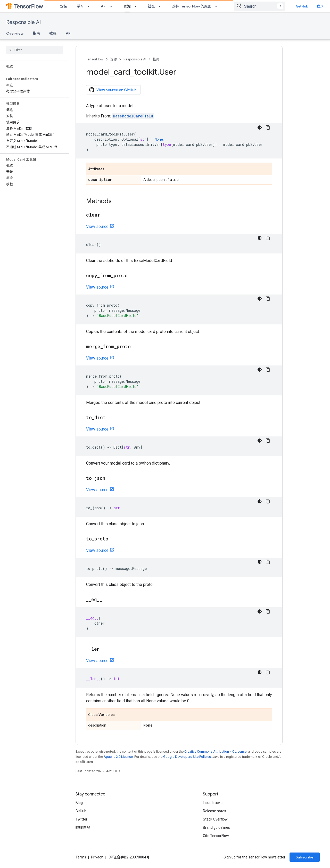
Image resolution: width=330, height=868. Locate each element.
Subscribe (305, 857)
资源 (113, 59)
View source (97, 226)
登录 (320, 6)
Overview (15, 33)
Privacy (97, 857)
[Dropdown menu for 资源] (137, 6)
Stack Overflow (215, 819)
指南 (36, 33)
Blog (79, 803)
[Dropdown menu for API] (113, 6)
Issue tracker (213, 803)
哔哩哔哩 (83, 827)
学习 (80, 6)
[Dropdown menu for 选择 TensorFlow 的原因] (218, 6)
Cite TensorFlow (216, 836)
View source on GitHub (113, 90)
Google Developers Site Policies (187, 757)
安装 (64, 6)
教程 (53, 33)
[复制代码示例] (268, 128)
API (104, 6)
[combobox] (260, 6)
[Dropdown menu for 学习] (90, 6)
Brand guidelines (216, 827)
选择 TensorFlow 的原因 (192, 6)
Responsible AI (23, 22)
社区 (151, 6)
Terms (81, 857)
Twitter (81, 819)
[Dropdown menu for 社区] (161, 6)
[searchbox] (35, 50)
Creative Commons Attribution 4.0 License (215, 751)
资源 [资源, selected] (127, 6)
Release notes (214, 811)
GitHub (302, 6)
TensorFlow (95, 59)
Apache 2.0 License (118, 757)
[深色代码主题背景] (260, 128)
